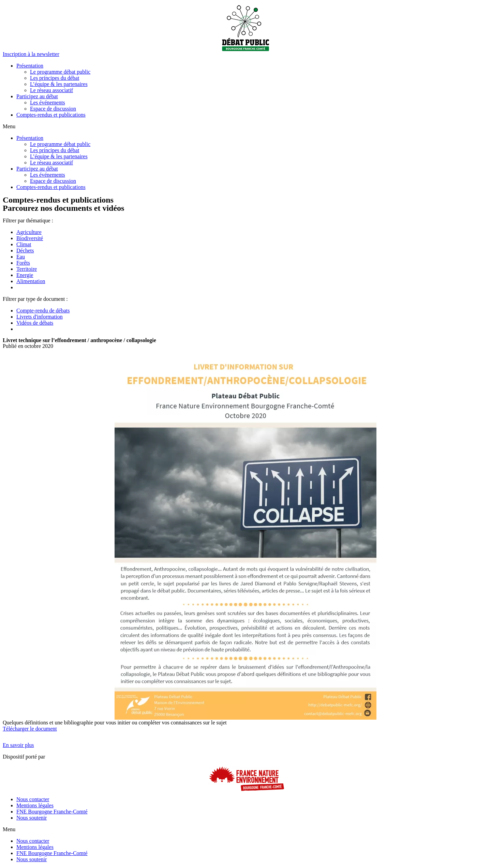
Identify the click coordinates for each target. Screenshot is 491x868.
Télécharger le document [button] (30, 729)
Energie (25, 275)
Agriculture (29, 232)
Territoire (27, 269)
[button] (31, 54)
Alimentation (31, 281)
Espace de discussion (53, 109)
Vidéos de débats (35, 323)
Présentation (30, 66)
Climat (24, 244)
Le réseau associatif (51, 90)
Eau (21, 257)
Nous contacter (33, 799)
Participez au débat (37, 96)
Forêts (23, 263)
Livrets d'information (40, 317)
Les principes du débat (55, 78)
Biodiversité (30, 238)
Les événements (48, 102)
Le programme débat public (60, 72)
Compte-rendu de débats (43, 311)
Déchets (25, 251)
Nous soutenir (32, 818)
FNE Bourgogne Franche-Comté (52, 812)
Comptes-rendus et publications (51, 115)
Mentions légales (35, 805)
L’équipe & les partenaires (59, 84)
